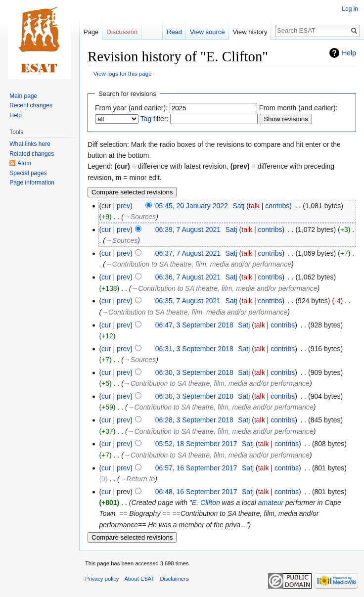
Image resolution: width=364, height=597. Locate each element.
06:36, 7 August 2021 (188, 277)
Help (349, 53)
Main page (23, 96)
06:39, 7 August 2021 (188, 230)
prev (123, 206)
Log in (350, 9)
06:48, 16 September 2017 (196, 492)
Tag (146, 119)
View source (207, 32)
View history (250, 32)
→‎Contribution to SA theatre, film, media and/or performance (198, 264)
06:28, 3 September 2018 (194, 420)
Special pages (28, 173)
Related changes (32, 154)
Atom (24, 163)
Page (91, 32)
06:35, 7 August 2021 (188, 301)
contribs (277, 206)
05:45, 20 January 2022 (192, 206)
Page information (32, 183)
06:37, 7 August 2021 (188, 253)
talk (254, 206)
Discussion (122, 32)
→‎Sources (140, 217)
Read (174, 32)
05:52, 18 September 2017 (196, 444)
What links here (30, 144)
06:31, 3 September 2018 (194, 349)
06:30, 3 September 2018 (194, 372)
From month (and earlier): (298, 108)
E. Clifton (206, 503)
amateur (271, 503)
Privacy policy (102, 579)
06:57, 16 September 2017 (196, 468)
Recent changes (31, 105)
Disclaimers (175, 579)
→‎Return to (137, 479)
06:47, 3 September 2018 (194, 325)
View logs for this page (123, 73)
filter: (155, 119)
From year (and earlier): (131, 108)
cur (106, 230)
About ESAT (140, 579)
